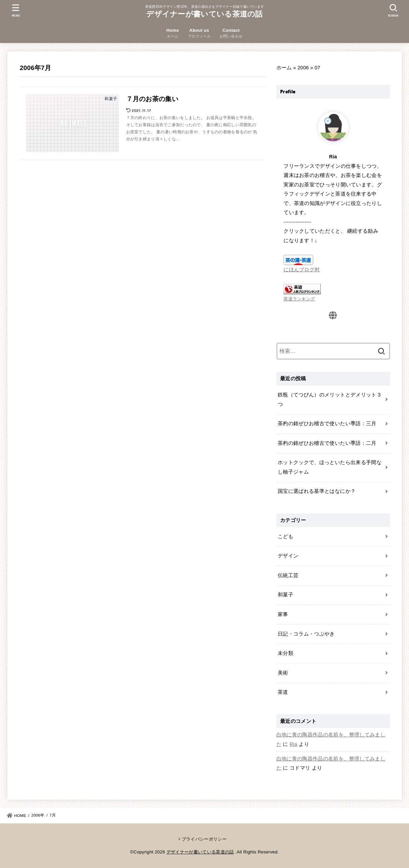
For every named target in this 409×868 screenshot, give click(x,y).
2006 (303, 68)
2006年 (38, 815)
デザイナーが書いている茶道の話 (204, 14)
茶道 (283, 692)
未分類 (286, 653)
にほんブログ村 (302, 270)
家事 (283, 614)
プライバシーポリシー (204, 839)
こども (286, 536)
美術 (283, 673)
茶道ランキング (299, 299)
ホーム (284, 68)
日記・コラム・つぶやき (306, 634)
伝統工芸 (288, 575)
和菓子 (286, 595)
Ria (293, 744)
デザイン (288, 556)
